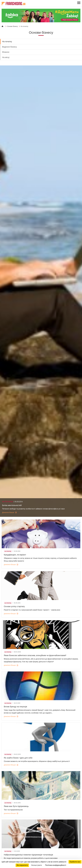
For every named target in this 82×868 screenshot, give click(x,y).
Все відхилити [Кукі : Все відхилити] (22, 865)
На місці (6, 57)
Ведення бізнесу (9, 47)
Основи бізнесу (12, 26)
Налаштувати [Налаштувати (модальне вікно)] (36, 865)
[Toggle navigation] (79, 3)
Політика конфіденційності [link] (56, 865)
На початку (24, 26)
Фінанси (6, 52)
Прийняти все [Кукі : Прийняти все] (75, 862)
